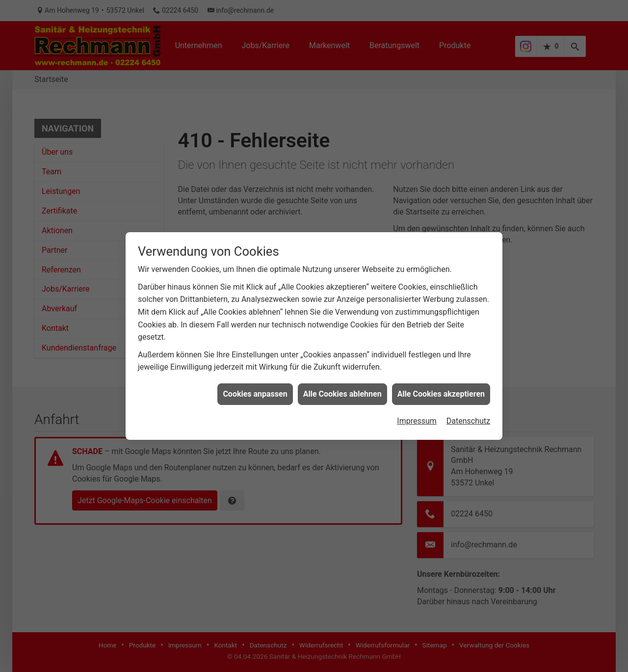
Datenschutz (468, 412)
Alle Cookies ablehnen (342, 385)
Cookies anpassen (255, 385)
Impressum (417, 412)
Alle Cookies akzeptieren (441, 385)
